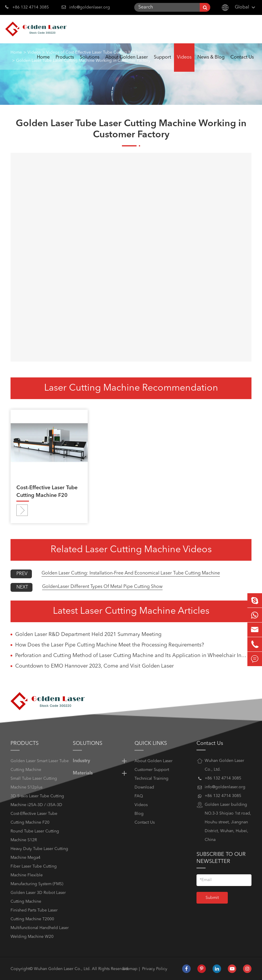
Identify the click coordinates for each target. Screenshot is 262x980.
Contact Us (242, 63)
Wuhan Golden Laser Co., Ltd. (62, 969)
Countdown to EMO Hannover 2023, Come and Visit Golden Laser (94, 666)
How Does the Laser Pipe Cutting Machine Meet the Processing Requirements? (110, 645)
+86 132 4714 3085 (27, 7)
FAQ (139, 796)
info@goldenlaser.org (90, 7)
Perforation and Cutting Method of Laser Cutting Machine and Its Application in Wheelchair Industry (133, 656)
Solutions (90, 63)
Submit (212, 898)
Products (65, 63)
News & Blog (211, 63)
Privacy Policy (155, 969)
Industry (101, 761)
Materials (101, 773)
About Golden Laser (127, 63)
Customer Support (152, 770)
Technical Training (151, 779)
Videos (184, 63)
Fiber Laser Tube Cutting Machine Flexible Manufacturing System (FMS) (37, 875)
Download (144, 787)
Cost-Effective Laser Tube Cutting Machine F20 (47, 492)
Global (242, 7)
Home (43, 63)
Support (162, 63)
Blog (139, 814)
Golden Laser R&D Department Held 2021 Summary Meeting (88, 634)
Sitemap (130, 969)
